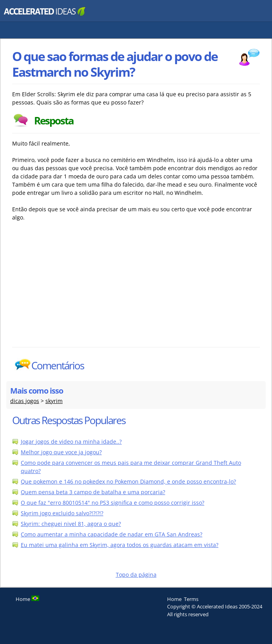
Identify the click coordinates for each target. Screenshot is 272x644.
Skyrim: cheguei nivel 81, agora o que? (71, 524)
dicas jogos (25, 401)
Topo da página (136, 575)
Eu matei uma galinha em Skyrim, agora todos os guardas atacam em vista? (120, 545)
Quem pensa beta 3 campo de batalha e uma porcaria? (93, 492)
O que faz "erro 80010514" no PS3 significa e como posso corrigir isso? (113, 503)
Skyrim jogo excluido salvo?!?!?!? (62, 513)
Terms (191, 599)
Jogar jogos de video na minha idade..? (71, 442)
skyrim (54, 401)
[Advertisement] (81, 288)
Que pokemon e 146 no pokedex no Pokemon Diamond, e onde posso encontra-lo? (128, 481)
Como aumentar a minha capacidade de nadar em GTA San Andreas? (112, 534)
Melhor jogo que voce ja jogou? (61, 452)
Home (174, 599)
